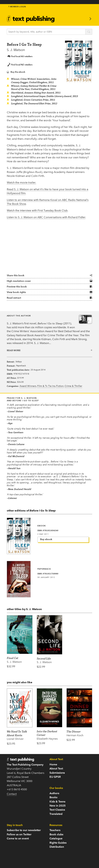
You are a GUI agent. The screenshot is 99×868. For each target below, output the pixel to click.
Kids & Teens (57, 802)
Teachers (55, 830)
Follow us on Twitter (19, 834)
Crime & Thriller (73, 386)
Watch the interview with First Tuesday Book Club (37, 210)
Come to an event (18, 838)
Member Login (17, 7)
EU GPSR (55, 777)
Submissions (57, 773)
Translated (56, 814)
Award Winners (28, 386)
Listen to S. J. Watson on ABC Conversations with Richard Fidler (46, 217)
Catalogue (56, 838)
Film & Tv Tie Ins (46, 386)
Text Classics (57, 810)
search (89, 32)
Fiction (60, 386)
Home (53, 764)
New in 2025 (58, 806)
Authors (54, 793)
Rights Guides (58, 843)
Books (53, 797)
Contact (12, 794)
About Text (56, 768)
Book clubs (56, 834)
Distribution (57, 847)
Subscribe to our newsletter (24, 830)
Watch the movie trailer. (21, 182)
